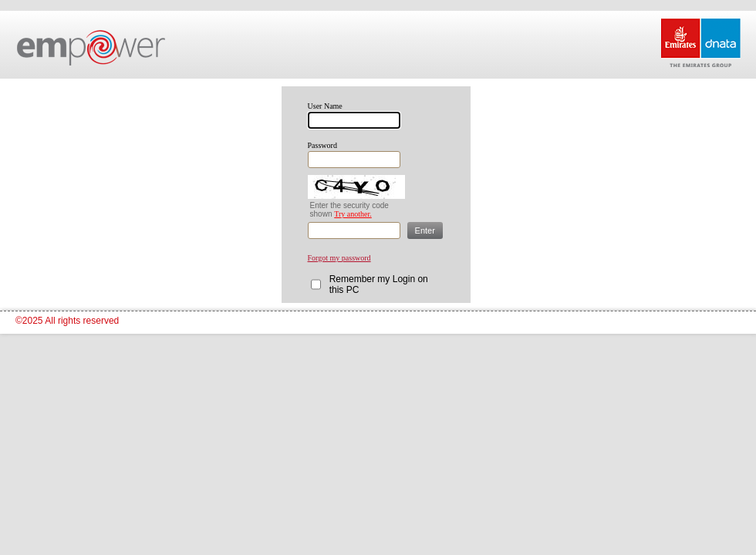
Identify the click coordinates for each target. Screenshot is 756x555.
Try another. (353, 214)
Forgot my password (339, 258)
